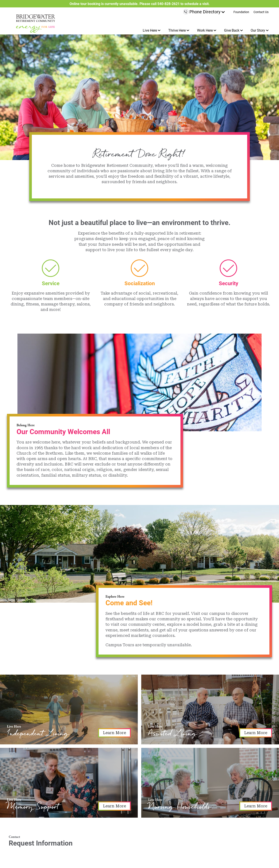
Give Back (232, 30)
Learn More (114, 733)
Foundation (241, 12)
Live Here (150, 30)
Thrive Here (177, 30)
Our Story (258, 30)
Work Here (205, 30)
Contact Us (261, 12)
